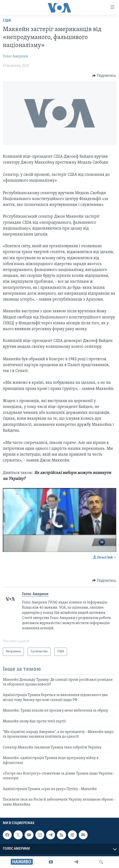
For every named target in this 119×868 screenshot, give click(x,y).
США (7, 21)
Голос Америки (15, 56)
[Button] (104, 76)
